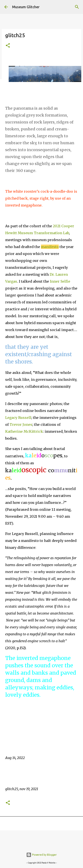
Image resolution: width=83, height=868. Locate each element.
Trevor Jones (21, 424)
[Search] (77, 7)
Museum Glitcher (26, 7)
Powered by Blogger (41, 855)
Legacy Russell (18, 418)
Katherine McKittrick (24, 431)
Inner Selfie (60, 281)
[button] (8, 46)
